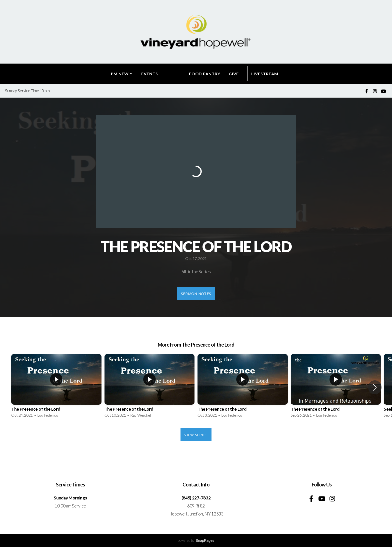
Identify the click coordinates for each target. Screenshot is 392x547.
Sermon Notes (196, 294)
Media (173, 74)
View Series (196, 435)
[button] (375, 387)
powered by (196, 540)
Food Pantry (205, 74)
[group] (56, 387)
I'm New (122, 74)
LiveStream (265, 74)
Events (150, 74)
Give (234, 74)
